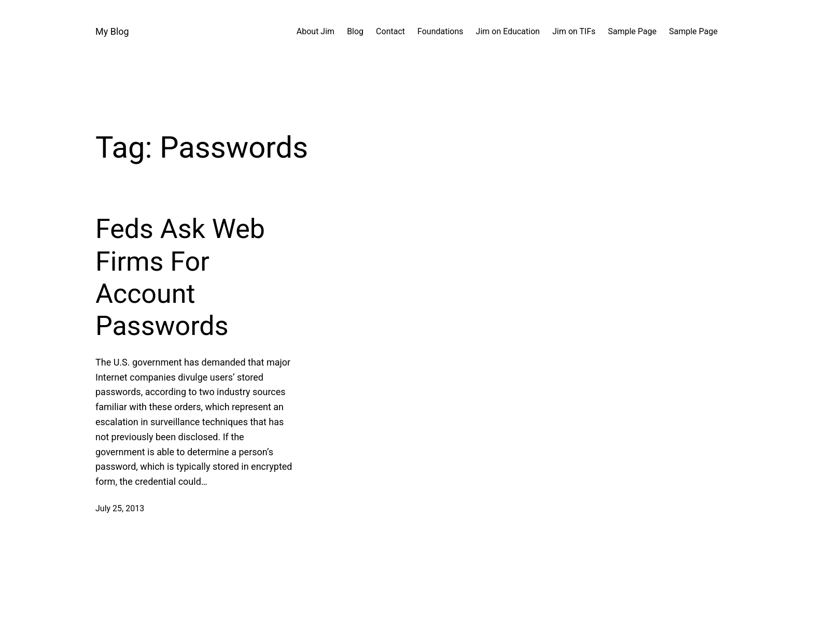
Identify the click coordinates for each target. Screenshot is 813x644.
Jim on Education (508, 31)
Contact (390, 31)
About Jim (316, 31)
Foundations (440, 31)
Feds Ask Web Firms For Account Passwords (180, 277)
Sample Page (633, 31)
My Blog (112, 31)
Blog (355, 31)
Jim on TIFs (574, 31)
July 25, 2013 (120, 508)
